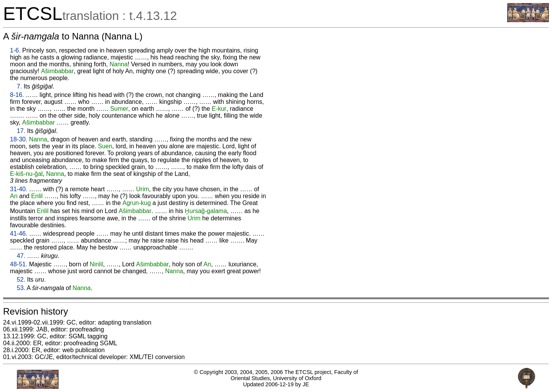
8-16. (17, 95)
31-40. (19, 189)
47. (21, 256)
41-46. (19, 234)
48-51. (19, 264)
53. (21, 288)
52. (21, 280)
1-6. (15, 50)
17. (21, 131)
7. (19, 86)
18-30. (19, 139)
